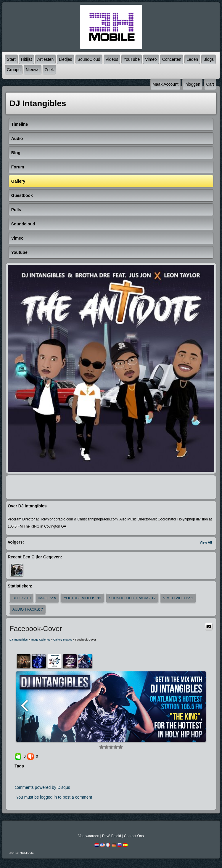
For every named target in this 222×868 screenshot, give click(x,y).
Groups (14, 70)
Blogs (209, 59)
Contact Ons (134, 836)
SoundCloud (89, 59)
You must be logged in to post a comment (54, 797)
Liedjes (65, 59)
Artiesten (45, 59)
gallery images (63, 640)
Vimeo (151, 59)
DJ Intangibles (19, 640)
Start (11, 59)
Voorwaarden (89, 836)
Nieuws (33, 70)
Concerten (172, 59)
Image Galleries (41, 640)
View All (206, 542)
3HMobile (27, 853)
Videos (112, 59)
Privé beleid (112, 836)
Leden (192, 59)
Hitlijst (26, 59)
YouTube (132, 59)
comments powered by (42, 787)
